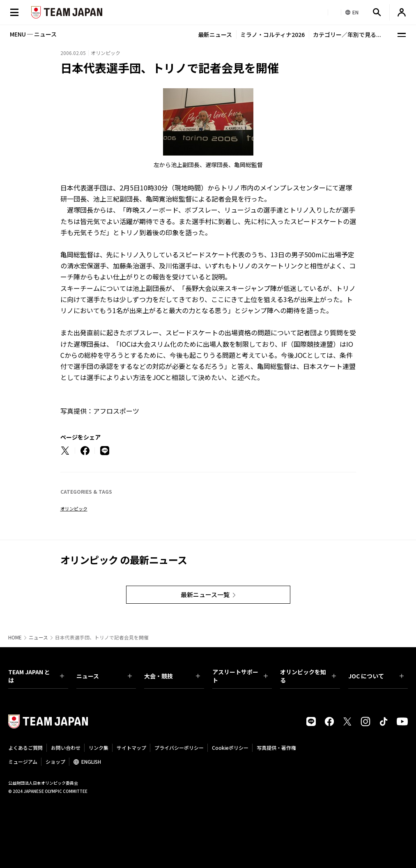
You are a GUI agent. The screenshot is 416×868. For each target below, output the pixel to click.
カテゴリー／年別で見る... (347, 34)
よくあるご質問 (25, 748)
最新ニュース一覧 (205, 594)
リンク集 (99, 748)
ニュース (38, 637)
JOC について (376, 676)
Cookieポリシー (230, 748)
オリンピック (74, 508)
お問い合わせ (66, 748)
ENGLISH (91, 762)
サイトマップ (131, 748)
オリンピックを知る (308, 676)
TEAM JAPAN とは (36, 676)
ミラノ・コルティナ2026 (272, 34)
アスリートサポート (240, 676)
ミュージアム (23, 762)
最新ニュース (215, 34)
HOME (15, 637)
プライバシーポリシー (179, 748)
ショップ (55, 762)
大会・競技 (172, 676)
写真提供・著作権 (276, 748)
